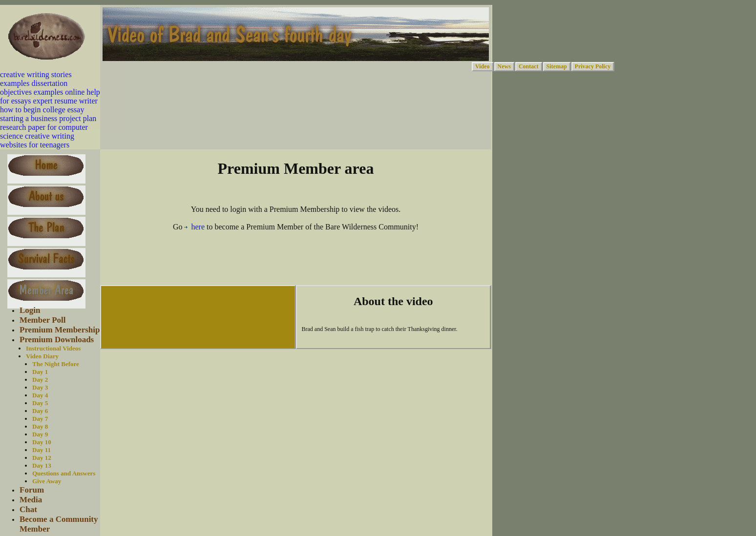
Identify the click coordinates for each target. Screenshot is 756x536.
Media (31, 500)
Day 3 (40, 387)
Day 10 (42, 442)
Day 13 (42, 465)
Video (483, 66)
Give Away (47, 481)
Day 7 (40, 419)
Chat (28, 509)
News (504, 66)
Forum (32, 490)
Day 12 (42, 458)
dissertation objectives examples (34, 88)
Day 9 (40, 434)
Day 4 (40, 395)
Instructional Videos (53, 348)
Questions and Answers (64, 473)
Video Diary (42, 356)
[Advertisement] (296, 261)
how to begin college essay (42, 110)
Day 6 (40, 411)
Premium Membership (60, 330)
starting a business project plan (48, 118)
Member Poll (43, 320)
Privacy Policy (593, 66)
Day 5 (40, 403)
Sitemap (557, 66)
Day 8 (40, 426)
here (194, 227)
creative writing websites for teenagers (37, 140)
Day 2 (40, 380)
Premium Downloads (57, 340)
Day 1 (40, 372)
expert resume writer (65, 101)
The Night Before (56, 364)
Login (30, 310)
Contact (529, 66)
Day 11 (42, 450)
